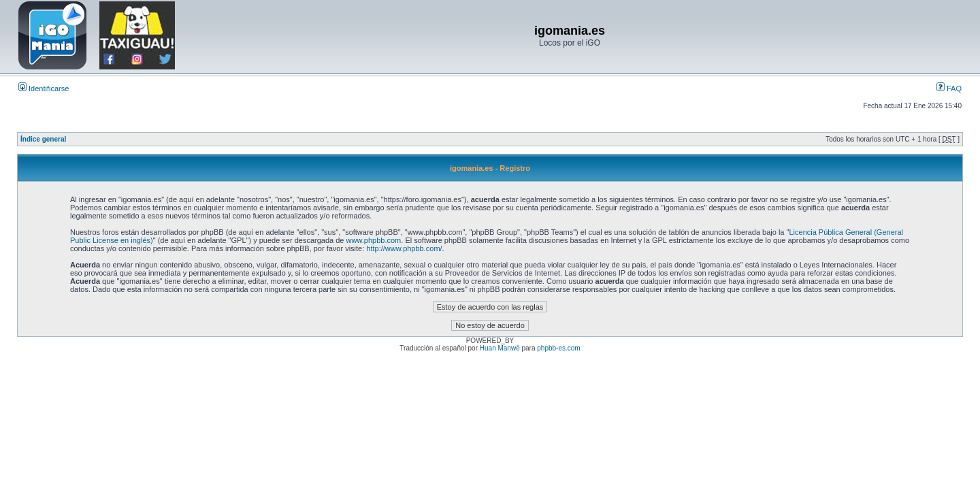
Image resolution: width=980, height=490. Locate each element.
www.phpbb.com (374, 240)
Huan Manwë (500, 348)
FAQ (949, 88)
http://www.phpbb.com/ (404, 248)
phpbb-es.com (558, 348)
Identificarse (44, 88)
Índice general (43, 139)
